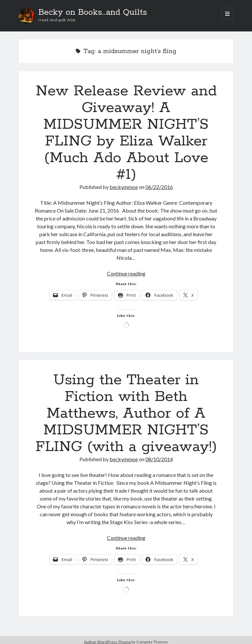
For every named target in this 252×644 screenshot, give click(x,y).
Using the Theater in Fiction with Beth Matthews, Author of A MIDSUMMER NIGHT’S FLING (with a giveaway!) (126, 413)
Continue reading (126, 273)
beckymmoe (124, 187)
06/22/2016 (159, 187)
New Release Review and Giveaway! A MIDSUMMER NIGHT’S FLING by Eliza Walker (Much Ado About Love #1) (126, 133)
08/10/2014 (159, 459)
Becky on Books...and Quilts (93, 12)
